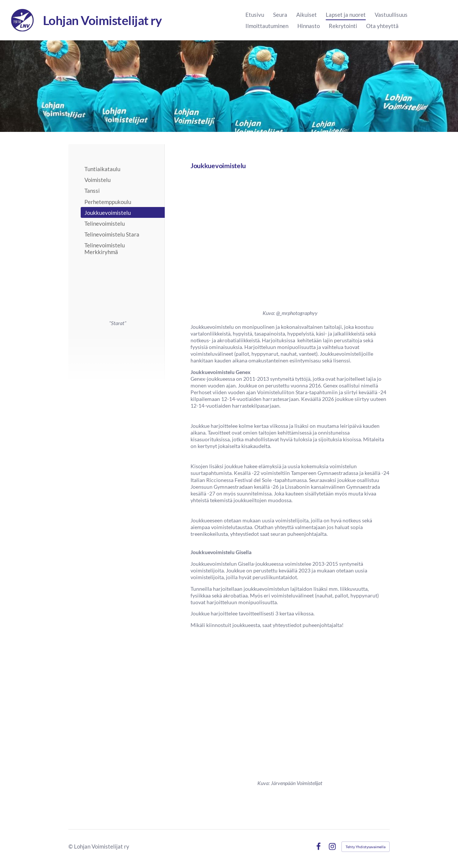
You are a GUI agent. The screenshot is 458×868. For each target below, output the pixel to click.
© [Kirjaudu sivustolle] (71, 846)
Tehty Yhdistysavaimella (366, 847)
